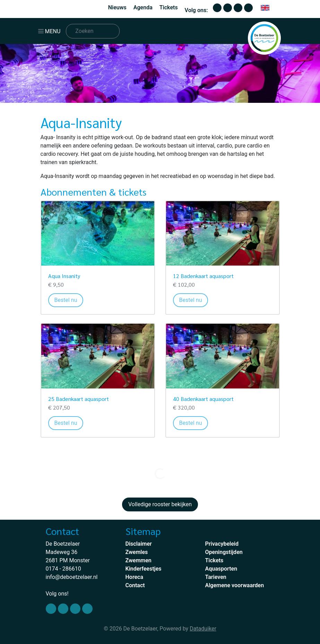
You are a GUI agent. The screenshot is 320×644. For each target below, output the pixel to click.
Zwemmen (139, 560)
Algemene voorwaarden (235, 585)
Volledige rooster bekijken (160, 504)
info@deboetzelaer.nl (72, 577)
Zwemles (137, 552)
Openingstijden (224, 552)
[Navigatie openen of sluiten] (51, 31)
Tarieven (216, 577)
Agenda (143, 7)
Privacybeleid (222, 544)
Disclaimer (139, 544)
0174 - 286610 (63, 569)
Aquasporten (221, 569)
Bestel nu (69, 299)
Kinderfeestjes (144, 569)
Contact (135, 585)
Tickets (169, 7)
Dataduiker (203, 629)
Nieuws (117, 7)
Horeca (135, 577)
